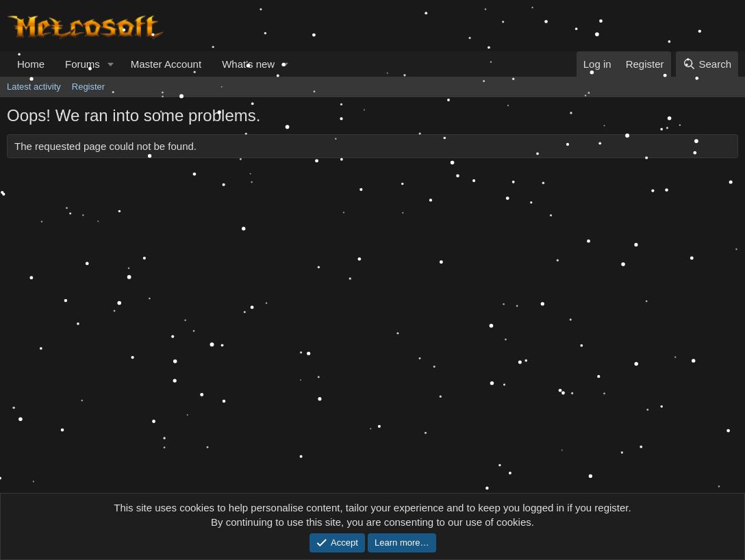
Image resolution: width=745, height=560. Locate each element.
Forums (83, 64)
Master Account (166, 64)
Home (31, 64)
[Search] (707, 64)
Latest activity (34, 87)
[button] (111, 64)
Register (88, 87)
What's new (248, 64)
